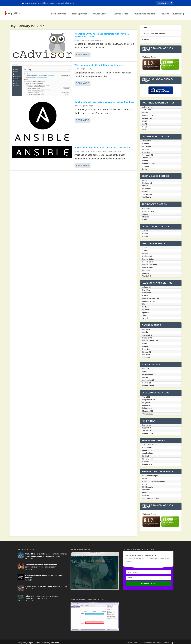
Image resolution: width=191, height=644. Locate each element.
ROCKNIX (146, 353)
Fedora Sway (148, 266)
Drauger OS (147, 336)
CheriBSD (146, 395)
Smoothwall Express (151, 497)
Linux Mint (147, 145)
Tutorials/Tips (179, 12)
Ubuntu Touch (148, 384)
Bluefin (145, 232)
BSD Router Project (150, 474)
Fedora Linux (148, 114)
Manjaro (104, 150)
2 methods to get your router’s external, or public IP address (104, 100)
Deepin (145, 179)
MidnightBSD (148, 409)
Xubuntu (146, 165)
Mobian (145, 376)
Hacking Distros (80, 12)
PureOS (146, 190)
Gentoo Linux (148, 117)
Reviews (165, 12)
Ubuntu (120, 150)
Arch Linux (147, 108)
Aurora (145, 229)
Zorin (145, 167)
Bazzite (145, 330)
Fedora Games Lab (150, 339)
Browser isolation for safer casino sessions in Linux (46, 585)
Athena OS (147, 285)
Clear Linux (147, 446)
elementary (147, 139)
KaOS (145, 119)
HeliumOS (146, 269)
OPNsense (147, 491)
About (145, 26)
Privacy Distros (100, 12)
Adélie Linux (147, 105)
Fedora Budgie (148, 257)
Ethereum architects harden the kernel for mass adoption (44, 575)
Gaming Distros (121, 12)
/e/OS (145, 370)
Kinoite (145, 235)
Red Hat (146, 454)
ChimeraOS (147, 333)
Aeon (145, 246)
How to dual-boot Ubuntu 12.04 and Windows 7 (54, 3)
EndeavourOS (148, 210)
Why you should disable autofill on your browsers (99, 63)
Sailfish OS (147, 381)
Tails (144, 314)
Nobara (145, 345)
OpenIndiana (148, 412)
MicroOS (146, 271)
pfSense (146, 494)
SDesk (145, 218)
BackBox (146, 288)
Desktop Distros (59, 12)
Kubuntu (146, 142)
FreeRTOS (147, 426)
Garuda (145, 212)
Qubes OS (147, 311)
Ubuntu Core (148, 432)
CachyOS (146, 207)
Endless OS (147, 181)
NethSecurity (148, 485)
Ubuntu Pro (147, 463)
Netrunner (146, 187)
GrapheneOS (148, 373)
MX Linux (146, 184)
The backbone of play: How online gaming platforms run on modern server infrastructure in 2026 (46, 553)
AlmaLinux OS (148, 443)
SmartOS (146, 460)
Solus (145, 125)
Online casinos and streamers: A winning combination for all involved (42, 596)
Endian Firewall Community (154, 480)
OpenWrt (146, 488)
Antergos (87, 150)
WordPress (55, 641)
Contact (146, 38)
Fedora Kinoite (148, 260)
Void (144, 128)
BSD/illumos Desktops (145, 12)
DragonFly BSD (149, 398)
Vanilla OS (147, 195)
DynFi (145, 477)
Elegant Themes (34, 641)
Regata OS (147, 350)
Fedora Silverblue (150, 263)
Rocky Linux (147, 457)
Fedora (99, 150)
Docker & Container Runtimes (94, 39)
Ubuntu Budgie (148, 162)
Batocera (146, 328)
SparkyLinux (148, 193)
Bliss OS (146, 367)
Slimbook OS (148, 153)
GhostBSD (147, 404)
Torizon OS (147, 429)
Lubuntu (146, 148)
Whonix (146, 316)
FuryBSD (146, 401)
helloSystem (147, 406)
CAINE (145, 294)
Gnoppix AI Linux (149, 300)
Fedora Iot (147, 423)
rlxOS (145, 122)
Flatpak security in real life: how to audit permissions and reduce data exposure (41, 564)
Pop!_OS (146, 150)
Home (130, 641)
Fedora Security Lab (151, 297)
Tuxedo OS (147, 156)
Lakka (145, 342)
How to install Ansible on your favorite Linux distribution (103, 146)
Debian (93, 150)
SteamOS (146, 356)
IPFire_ (145, 482)
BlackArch (147, 291)
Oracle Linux (148, 451)
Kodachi (146, 305)
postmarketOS (148, 378)
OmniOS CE (147, 449)
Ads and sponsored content (154, 32)
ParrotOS (146, 308)
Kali (144, 302)
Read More (83, 53)
